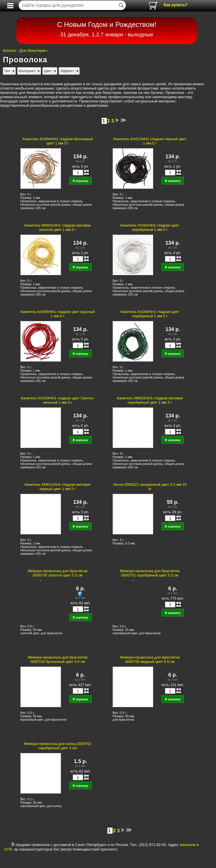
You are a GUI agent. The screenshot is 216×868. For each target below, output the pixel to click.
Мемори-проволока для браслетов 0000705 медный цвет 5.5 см (150, 659)
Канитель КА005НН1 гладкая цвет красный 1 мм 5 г (57, 314)
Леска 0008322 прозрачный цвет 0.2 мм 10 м (150, 487)
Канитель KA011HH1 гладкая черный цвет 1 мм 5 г (150, 141)
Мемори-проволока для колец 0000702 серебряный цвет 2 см (57, 746)
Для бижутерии (33, 50)
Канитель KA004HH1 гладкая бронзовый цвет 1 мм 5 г (58, 141)
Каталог (10, 50)
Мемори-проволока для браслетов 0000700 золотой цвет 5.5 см (58, 573)
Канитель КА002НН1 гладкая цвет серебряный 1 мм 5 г (150, 227)
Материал (27, 71)
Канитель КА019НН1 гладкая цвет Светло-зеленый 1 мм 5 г (58, 400)
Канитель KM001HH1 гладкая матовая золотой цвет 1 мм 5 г (57, 227)
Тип (7, 71)
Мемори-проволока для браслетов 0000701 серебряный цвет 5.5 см (150, 573)
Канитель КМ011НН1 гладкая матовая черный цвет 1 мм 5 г (58, 487)
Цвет (48, 71)
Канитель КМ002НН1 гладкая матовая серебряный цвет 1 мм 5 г (150, 400)
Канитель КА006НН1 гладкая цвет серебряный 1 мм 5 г (150, 314)
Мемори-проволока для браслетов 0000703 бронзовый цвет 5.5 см (58, 659)
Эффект (67, 71)
